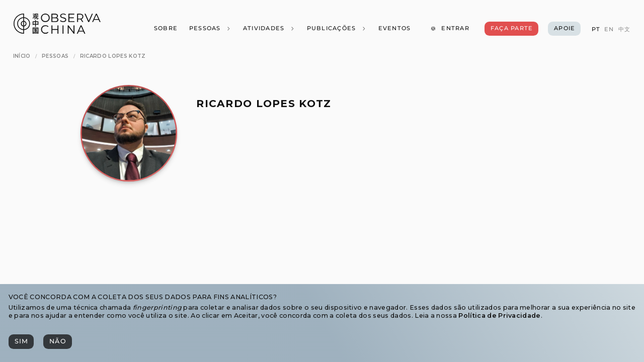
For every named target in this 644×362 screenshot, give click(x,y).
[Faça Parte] (511, 29)
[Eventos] (394, 29)
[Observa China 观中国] (57, 31)
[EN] (609, 29)
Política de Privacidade (499, 315)
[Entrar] (450, 29)
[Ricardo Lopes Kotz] (113, 56)
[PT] (595, 29)
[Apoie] (564, 29)
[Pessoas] (210, 29)
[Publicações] (336, 29)
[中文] (624, 29)
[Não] (57, 342)
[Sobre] (165, 29)
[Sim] (21, 342)
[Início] (22, 56)
